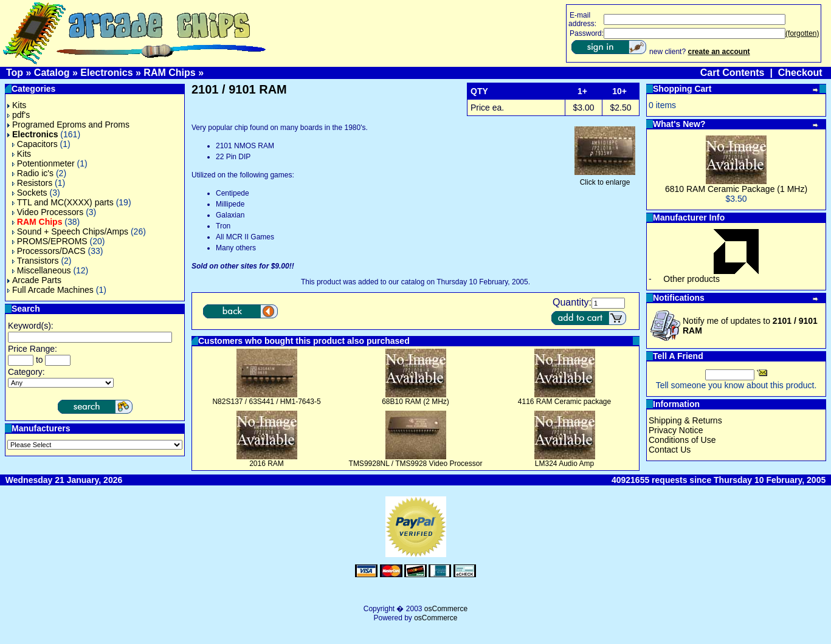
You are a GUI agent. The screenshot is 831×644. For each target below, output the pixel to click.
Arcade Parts (34, 280)
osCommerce (446, 609)
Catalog (52, 73)
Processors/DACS (49, 251)
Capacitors (35, 144)
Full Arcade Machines (50, 290)
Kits (17, 105)
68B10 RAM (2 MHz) (415, 402)
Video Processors (48, 212)
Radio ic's (33, 173)
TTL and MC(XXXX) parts (63, 202)
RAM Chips (169, 73)
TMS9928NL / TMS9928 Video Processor (416, 464)
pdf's (19, 115)
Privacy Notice (676, 430)
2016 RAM (267, 464)
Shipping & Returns (685, 420)
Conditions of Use (682, 440)
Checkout (800, 73)
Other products (691, 279)
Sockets (30, 193)
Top (15, 73)
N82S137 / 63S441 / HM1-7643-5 (266, 402)
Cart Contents (733, 73)
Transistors (36, 261)
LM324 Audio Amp (564, 464)
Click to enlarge (605, 179)
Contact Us (670, 450)
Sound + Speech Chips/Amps (70, 231)
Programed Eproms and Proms (68, 125)
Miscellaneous (42, 270)
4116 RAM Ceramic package (564, 402)
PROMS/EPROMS (50, 241)
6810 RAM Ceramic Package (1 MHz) (736, 189)
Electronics (106, 73)
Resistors (32, 183)
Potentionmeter (43, 163)
